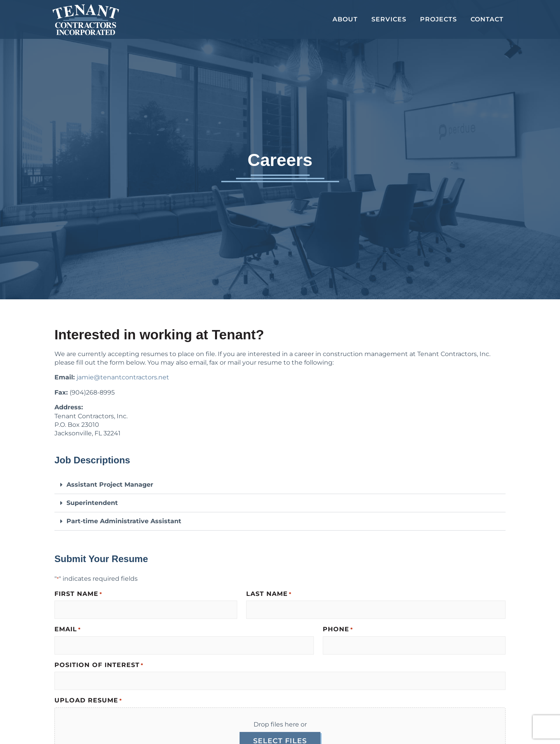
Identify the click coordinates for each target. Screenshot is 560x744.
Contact (487, 19)
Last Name (269, 594)
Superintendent (92, 503)
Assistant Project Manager (110, 485)
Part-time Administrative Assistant (124, 521)
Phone (338, 630)
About (345, 19)
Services (389, 19)
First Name (78, 594)
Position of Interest (99, 665)
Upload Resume (88, 701)
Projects (438, 19)
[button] (280, 485)
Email (68, 630)
